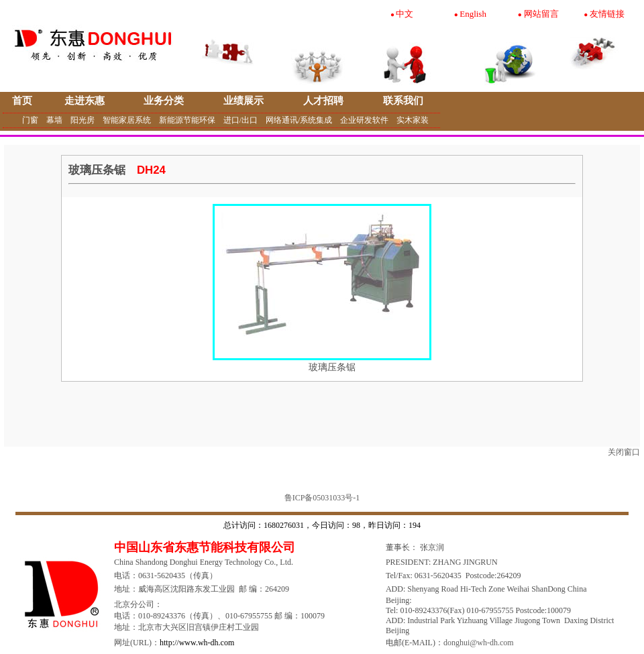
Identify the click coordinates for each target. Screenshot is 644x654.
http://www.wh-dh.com (197, 643)
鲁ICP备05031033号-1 (322, 498)
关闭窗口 (624, 452)
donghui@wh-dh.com (479, 643)
